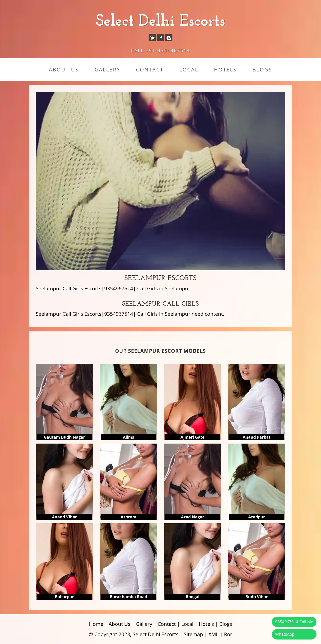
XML (213, 634)
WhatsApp (285, 634)
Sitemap (194, 634)
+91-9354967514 (168, 50)
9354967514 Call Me (294, 622)
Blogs (262, 70)
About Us (64, 70)
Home (96, 624)
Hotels (225, 70)
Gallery (107, 70)
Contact (150, 70)
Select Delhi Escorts (160, 22)
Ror (228, 634)
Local (189, 70)
